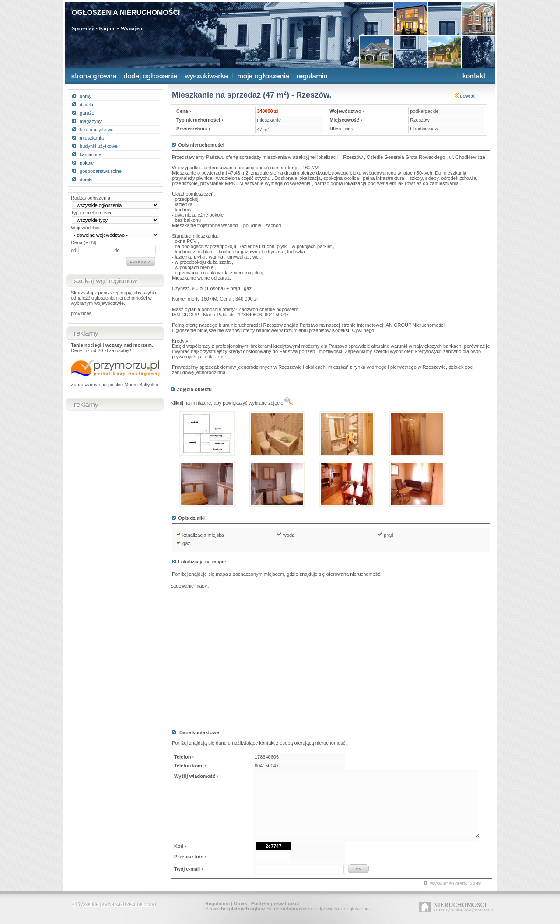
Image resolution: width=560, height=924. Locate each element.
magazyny (91, 121)
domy (86, 96)
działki (86, 105)
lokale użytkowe (97, 129)
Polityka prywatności (275, 903)
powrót (465, 96)
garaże (87, 113)
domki (86, 179)
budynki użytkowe (99, 146)
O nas (240, 903)
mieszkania (92, 138)
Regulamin (217, 903)
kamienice (91, 154)
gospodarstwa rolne (101, 171)
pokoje (87, 163)
